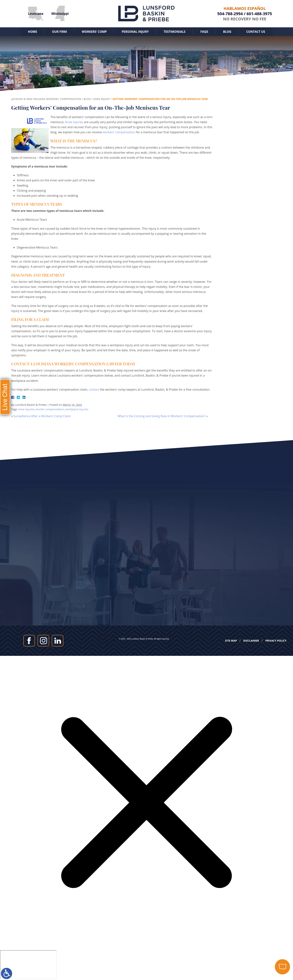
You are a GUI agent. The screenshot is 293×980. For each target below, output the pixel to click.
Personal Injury (135, 32)
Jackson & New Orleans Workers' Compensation (46, 99)
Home (32, 32)
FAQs (204, 32)
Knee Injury (102, 99)
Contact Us (256, 32)
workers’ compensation (119, 132)
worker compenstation (50, 409)
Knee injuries (74, 122)
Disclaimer (251, 641)
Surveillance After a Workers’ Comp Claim (42, 416)
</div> (28, 965)
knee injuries (26, 409)
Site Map (231, 641)
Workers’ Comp (94, 32)
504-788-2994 (230, 14)
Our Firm (59, 32)
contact (94, 389)
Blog (227, 32)
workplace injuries (77, 409)
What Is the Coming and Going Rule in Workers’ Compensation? (161, 416)
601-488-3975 (259, 14)
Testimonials (175, 32)
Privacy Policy (276, 641)
